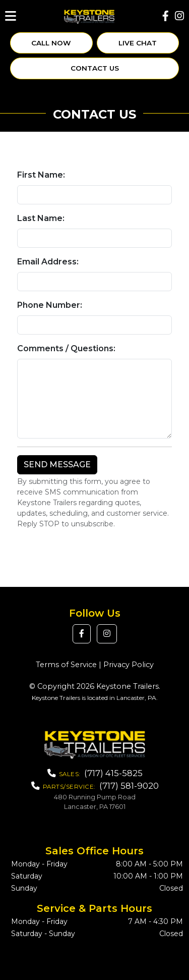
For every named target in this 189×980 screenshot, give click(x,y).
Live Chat (138, 43)
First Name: (41, 175)
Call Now (51, 43)
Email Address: (48, 262)
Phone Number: (50, 305)
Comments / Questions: (66, 348)
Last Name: (41, 218)
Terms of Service (66, 665)
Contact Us (95, 68)
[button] (82, 634)
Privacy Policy (129, 665)
